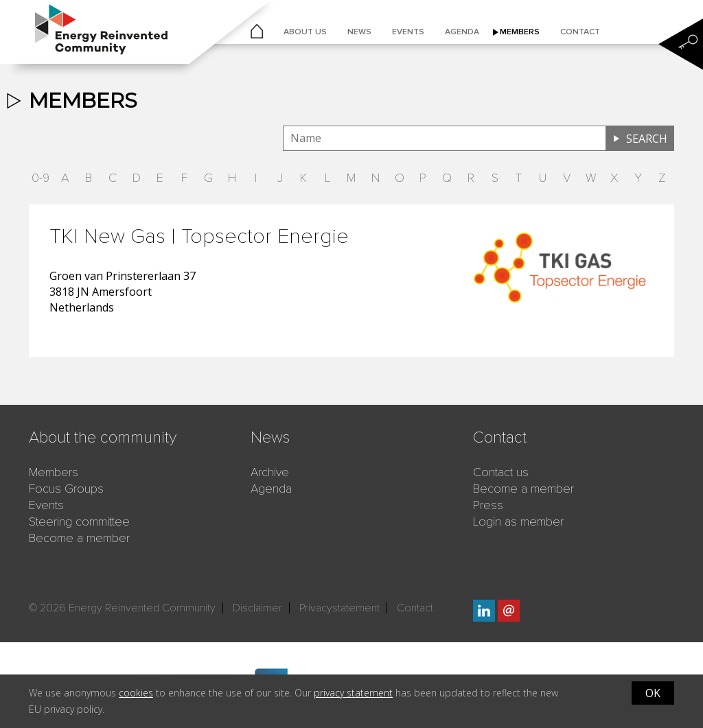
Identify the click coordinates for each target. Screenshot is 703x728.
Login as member (518, 521)
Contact (580, 32)
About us (305, 32)
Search (647, 139)
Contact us (501, 472)
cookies (136, 693)
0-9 (41, 178)
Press (488, 505)
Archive (270, 472)
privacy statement (353, 693)
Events (408, 32)
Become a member (79, 538)
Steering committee (79, 521)
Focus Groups (66, 489)
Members (520, 32)
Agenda (462, 32)
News (359, 32)
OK (653, 693)
